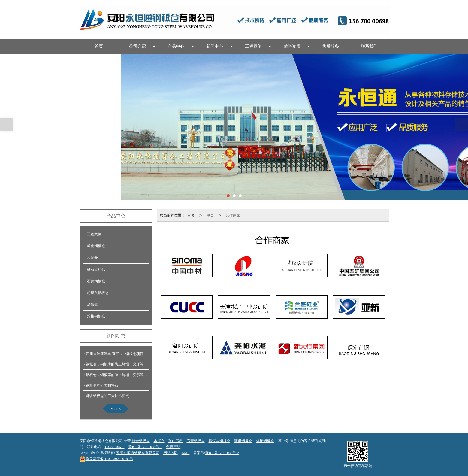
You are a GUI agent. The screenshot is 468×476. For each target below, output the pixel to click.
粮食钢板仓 (96, 246)
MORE (116, 409)
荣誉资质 (292, 46)
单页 (210, 215)
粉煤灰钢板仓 (98, 293)
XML (186, 453)
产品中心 (176, 46)
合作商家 (233, 215)
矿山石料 (176, 441)
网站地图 (171, 453)
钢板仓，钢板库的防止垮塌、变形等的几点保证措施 (127, 364)
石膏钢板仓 (96, 281)
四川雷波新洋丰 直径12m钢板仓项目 (115, 354)
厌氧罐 (92, 305)
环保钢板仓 (243, 441)
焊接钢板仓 (96, 316)
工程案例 (253, 46)
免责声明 (173, 447)
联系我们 (369, 46)
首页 (99, 46)
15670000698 (115, 447)
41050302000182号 (106, 459)
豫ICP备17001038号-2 (145, 447)
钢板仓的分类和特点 (102, 385)
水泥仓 (92, 258)
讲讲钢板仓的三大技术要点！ (109, 396)
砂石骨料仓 (96, 269)
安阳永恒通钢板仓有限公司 (138, 453)
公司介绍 (137, 46)
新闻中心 (215, 46)
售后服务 (331, 46)
